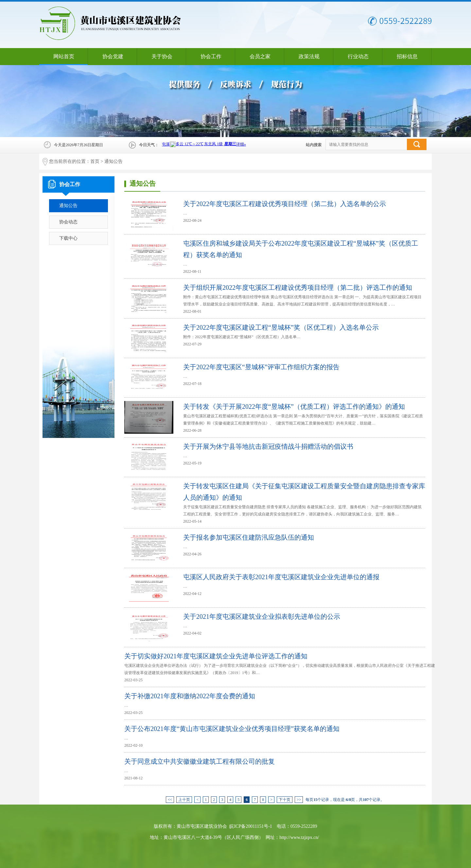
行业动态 (358, 56)
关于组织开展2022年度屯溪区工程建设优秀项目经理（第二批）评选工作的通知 (298, 287)
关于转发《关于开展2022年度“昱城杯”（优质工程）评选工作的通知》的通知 (294, 407)
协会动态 (68, 222)
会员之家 (260, 56)
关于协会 (162, 56)
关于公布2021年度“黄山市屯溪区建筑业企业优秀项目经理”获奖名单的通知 (232, 729)
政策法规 (309, 56)
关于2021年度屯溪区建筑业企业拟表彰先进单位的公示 (262, 616)
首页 (95, 161)
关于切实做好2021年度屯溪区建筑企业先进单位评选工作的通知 (216, 656)
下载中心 (68, 238)
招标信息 (407, 56)
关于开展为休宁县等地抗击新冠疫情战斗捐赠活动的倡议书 (268, 446)
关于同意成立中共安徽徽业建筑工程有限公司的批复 (200, 761)
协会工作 (211, 56)
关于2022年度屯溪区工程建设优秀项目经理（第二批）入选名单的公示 (285, 204)
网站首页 (64, 56)
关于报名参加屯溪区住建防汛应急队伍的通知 (249, 537)
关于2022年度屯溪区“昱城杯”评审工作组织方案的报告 (261, 367)
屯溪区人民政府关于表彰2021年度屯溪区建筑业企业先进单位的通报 (281, 577)
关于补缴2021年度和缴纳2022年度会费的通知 (190, 696)
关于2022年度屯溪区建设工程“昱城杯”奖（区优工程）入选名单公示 (281, 327)
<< (170, 800)
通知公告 (113, 161)
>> (299, 800)
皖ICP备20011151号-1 (251, 826)
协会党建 (113, 56)
